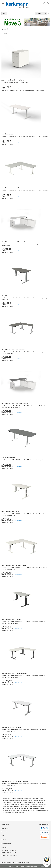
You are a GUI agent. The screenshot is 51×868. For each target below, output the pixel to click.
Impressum (5, 828)
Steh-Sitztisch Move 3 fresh (10, 512)
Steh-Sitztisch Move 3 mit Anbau (12, 188)
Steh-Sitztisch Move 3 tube (10, 296)
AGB (3, 836)
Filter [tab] (4, 13)
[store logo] (17, 5)
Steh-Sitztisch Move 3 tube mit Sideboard (15, 404)
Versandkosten (18, 89)
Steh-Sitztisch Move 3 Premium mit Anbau (15, 782)
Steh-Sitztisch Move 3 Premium (11, 728)
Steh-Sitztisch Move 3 (8, 134)
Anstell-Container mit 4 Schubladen (13, 80)
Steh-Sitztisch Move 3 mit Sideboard (13, 242)
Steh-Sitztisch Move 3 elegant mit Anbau (14, 674)
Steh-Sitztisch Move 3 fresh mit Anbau (14, 566)
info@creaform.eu (11, 856)
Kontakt (4, 840)
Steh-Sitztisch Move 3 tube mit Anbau (13, 350)
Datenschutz (5, 832)
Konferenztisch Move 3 (9, 458)
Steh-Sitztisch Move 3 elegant (11, 620)
